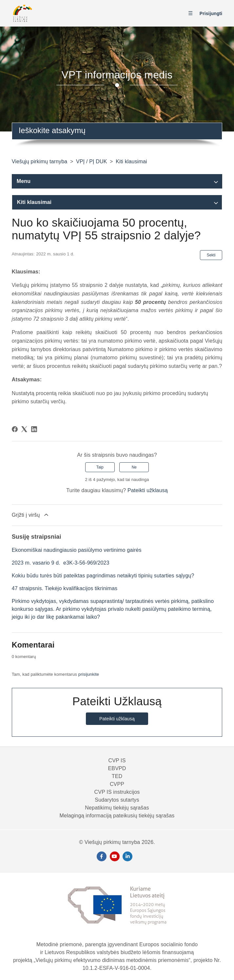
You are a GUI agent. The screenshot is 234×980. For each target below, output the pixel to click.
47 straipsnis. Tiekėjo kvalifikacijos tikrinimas (65, 588)
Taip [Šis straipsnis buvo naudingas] (100, 467)
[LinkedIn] (34, 429)
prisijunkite (89, 674)
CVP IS (117, 760)
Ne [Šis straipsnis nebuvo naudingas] (134, 467)
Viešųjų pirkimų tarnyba (40, 161)
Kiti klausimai (131, 161)
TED (117, 776)
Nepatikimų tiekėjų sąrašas (117, 808)
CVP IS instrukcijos (117, 792)
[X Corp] (24, 429)
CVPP (117, 784)
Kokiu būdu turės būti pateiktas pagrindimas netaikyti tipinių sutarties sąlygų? (103, 576)
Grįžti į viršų (31, 515)
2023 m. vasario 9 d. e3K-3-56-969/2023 (61, 563)
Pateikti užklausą (148, 490)
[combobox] (117, 131)
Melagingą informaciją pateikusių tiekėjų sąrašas (117, 816)
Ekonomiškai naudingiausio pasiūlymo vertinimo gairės (77, 550)
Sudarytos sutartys (117, 800)
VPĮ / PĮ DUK (91, 161)
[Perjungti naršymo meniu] (192, 14)
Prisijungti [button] (211, 13)
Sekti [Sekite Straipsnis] (211, 255)
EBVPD (117, 768)
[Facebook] (15, 429)
